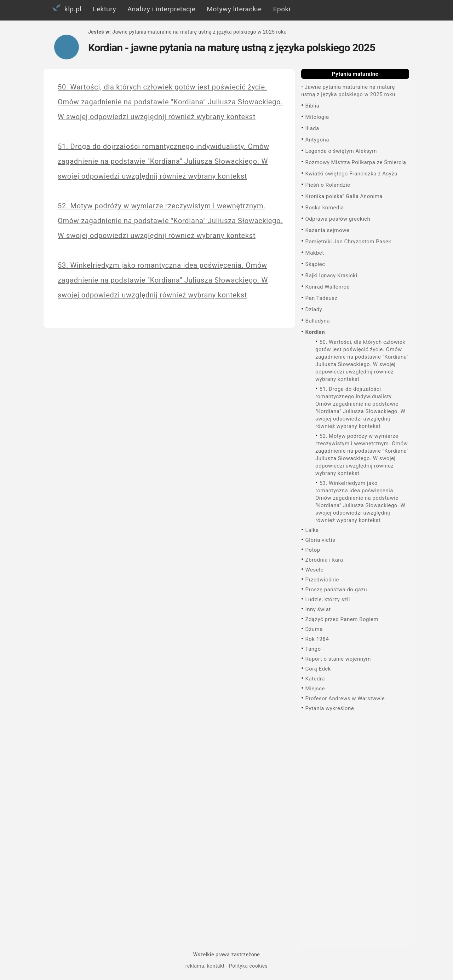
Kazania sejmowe (328, 230)
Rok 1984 (317, 639)
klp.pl (65, 8)
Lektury (104, 9)
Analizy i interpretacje (161, 9)
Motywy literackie (234, 9)
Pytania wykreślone (330, 708)
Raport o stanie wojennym (338, 659)
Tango (313, 649)
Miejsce (315, 689)
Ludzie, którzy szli (328, 599)
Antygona (317, 140)
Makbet (315, 253)
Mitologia (317, 117)
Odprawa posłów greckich (338, 219)
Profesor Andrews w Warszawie (345, 698)
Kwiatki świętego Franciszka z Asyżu (352, 174)
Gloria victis (320, 540)
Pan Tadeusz (322, 298)
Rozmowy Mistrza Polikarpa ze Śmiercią (356, 162)
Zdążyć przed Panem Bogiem (342, 619)
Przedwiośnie (322, 580)
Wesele (314, 570)
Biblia (312, 106)
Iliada (312, 128)
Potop (313, 550)
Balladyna (318, 321)
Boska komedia (325, 208)
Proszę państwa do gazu (336, 590)
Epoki (282, 9)
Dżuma (314, 629)
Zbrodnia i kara (324, 560)
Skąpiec (315, 264)
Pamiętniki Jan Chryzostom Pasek (348, 242)
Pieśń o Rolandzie (328, 185)
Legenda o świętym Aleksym (341, 151)
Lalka (312, 530)
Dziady (314, 309)
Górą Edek (318, 669)
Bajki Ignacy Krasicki (331, 276)
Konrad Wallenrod (328, 287)
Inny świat (318, 609)
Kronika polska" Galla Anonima (344, 196)
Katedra (315, 679)
